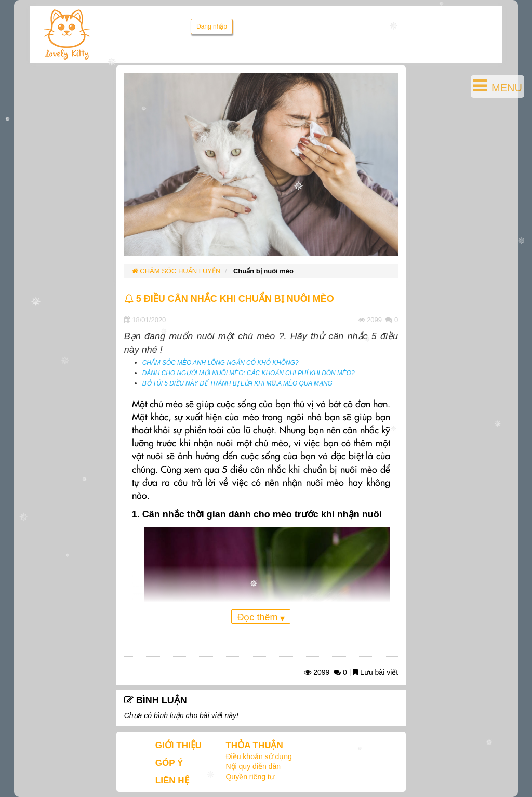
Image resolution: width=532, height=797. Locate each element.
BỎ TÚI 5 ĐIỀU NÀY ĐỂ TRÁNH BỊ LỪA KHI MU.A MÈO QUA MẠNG (237, 383)
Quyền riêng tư (250, 777)
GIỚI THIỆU (178, 745)
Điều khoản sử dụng (258, 756)
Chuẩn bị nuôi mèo (263, 271)
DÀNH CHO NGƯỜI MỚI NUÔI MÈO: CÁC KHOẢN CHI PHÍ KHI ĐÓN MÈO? (249, 373)
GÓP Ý (169, 763)
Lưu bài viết (375, 672)
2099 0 (325, 672)
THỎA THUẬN (254, 745)
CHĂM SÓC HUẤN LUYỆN (176, 271)
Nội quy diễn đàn (253, 766)
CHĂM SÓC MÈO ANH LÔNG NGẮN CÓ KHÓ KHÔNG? (221, 363)
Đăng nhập (212, 26)
